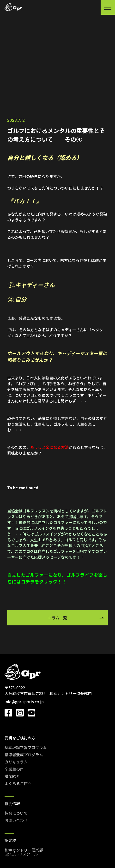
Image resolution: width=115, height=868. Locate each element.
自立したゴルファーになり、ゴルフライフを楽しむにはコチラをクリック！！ (57, 578)
